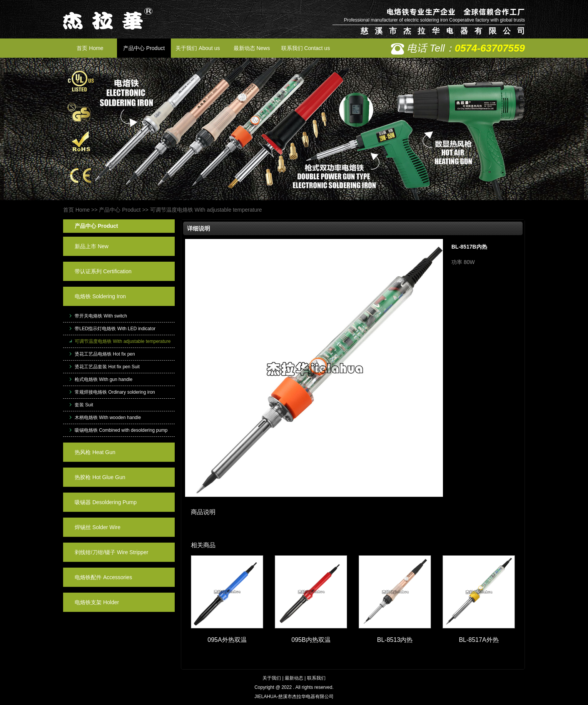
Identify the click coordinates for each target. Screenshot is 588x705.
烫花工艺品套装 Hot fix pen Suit (107, 367)
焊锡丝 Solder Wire (98, 527)
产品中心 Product (144, 48)
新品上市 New (92, 246)
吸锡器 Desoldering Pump (106, 502)
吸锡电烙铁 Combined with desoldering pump (121, 430)
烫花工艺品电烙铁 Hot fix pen (105, 354)
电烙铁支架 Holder (97, 602)
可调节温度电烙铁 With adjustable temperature (206, 210)
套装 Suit (84, 405)
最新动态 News (252, 48)
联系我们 (316, 678)
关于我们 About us (198, 48)
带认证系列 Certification (103, 271)
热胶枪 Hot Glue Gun (100, 477)
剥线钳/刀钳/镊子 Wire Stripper (111, 552)
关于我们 (272, 678)
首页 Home (90, 48)
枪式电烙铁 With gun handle (104, 379)
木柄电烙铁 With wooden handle (108, 418)
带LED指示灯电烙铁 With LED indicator (115, 329)
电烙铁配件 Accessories (103, 577)
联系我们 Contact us (306, 48)
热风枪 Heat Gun (95, 452)
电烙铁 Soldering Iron (100, 296)
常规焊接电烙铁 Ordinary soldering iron (115, 392)
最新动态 (294, 678)
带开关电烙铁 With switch (101, 316)
